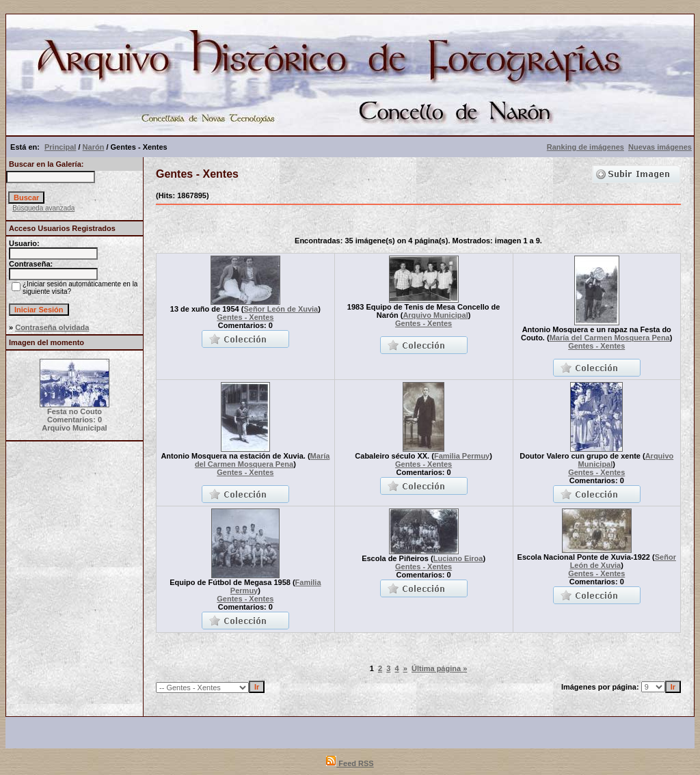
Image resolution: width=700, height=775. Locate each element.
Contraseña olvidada (52, 327)
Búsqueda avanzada (43, 208)
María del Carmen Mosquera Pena (610, 338)
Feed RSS (350, 763)
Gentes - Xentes (245, 317)
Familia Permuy (462, 456)
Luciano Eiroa (458, 558)
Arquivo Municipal (435, 315)
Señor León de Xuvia (281, 309)
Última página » (439, 668)
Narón (94, 147)
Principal (60, 147)
